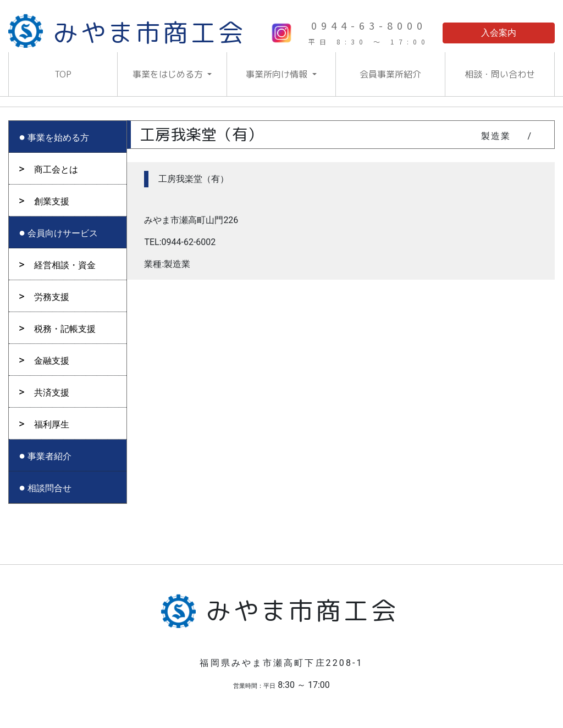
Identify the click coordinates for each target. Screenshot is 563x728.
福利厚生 (52, 424)
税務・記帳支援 (65, 329)
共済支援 (52, 393)
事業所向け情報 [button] (278, 74)
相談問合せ (49, 488)
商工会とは (56, 170)
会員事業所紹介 (390, 74)
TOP (63, 74)
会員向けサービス (63, 233)
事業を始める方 (58, 138)
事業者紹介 (49, 456)
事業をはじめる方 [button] (169, 74)
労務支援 (52, 297)
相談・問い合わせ (500, 74)
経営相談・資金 (65, 265)
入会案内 (499, 33)
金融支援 (52, 361)
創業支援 (52, 201)
